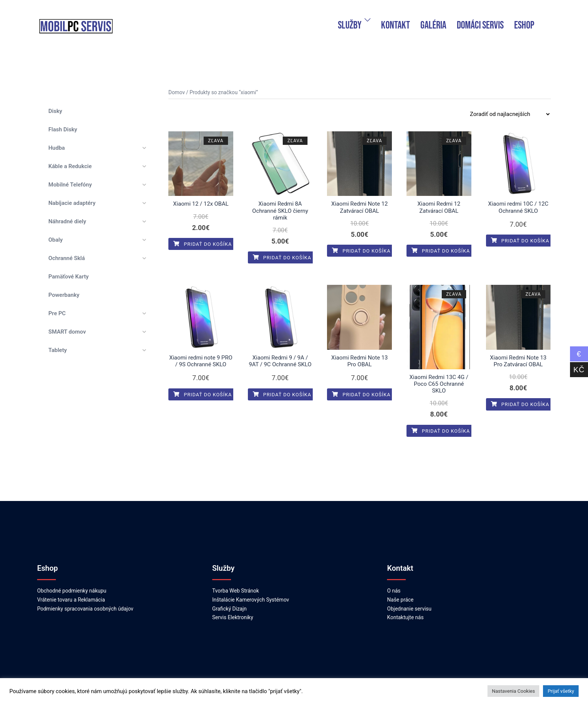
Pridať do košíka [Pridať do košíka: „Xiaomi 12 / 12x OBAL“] (202, 244)
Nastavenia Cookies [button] (514, 691)
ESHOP (524, 25)
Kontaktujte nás (405, 610)
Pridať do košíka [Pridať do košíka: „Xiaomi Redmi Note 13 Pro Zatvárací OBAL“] (520, 404)
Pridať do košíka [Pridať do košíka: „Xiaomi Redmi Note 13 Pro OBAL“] (361, 394)
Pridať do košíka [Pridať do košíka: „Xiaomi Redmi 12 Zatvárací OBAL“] (441, 250)
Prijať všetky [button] (561, 691)
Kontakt (395, 25)
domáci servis (480, 25)
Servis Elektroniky (233, 610)
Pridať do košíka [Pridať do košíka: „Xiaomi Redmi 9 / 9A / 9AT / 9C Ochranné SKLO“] (282, 394)
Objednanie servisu (409, 601)
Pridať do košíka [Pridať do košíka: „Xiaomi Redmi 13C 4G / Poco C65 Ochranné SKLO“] (441, 423)
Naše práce (400, 593)
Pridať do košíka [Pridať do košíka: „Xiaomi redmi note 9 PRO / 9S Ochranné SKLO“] (202, 394)
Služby (350, 25)
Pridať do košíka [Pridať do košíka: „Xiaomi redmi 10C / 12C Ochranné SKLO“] (520, 240)
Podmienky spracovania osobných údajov (85, 601)
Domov (176, 92)
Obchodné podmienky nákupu (72, 584)
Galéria (433, 25)
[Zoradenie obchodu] (510, 114)
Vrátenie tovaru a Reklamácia (71, 593)
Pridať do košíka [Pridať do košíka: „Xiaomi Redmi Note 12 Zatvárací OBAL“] (361, 250)
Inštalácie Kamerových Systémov (251, 593)
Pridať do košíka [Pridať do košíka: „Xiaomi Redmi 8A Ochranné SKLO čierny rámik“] (282, 257)
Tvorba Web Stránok (236, 584)
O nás (394, 584)
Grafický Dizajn (229, 601)
